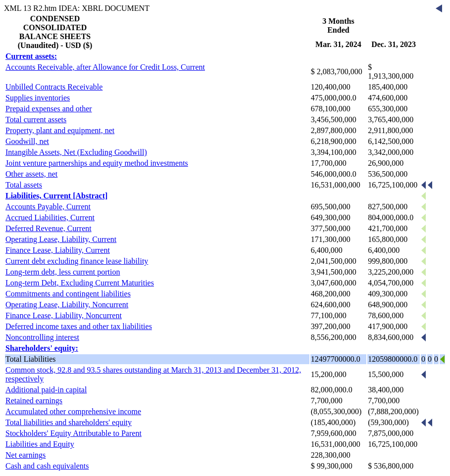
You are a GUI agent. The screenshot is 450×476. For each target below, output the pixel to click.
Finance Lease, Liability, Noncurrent (64, 315)
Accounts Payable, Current (48, 207)
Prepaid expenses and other (49, 109)
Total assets (24, 185)
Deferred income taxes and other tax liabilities (79, 326)
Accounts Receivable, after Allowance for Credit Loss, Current (105, 67)
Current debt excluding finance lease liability (77, 261)
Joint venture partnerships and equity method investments (97, 163)
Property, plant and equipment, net (60, 130)
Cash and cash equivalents (47, 466)
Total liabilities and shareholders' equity (69, 422)
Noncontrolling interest (42, 337)
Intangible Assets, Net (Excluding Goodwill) (76, 152)
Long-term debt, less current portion (63, 272)
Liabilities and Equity (40, 444)
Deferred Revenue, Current (49, 228)
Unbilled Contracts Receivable (54, 87)
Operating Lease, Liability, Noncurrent (67, 305)
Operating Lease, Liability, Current (61, 239)
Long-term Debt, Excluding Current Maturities (80, 283)
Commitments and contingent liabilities (68, 294)
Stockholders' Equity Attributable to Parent (74, 433)
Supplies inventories (38, 98)
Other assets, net (31, 174)
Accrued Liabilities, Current (50, 217)
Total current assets (36, 119)
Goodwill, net (27, 141)
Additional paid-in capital (46, 390)
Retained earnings (34, 401)
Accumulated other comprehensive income (73, 411)
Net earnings (25, 455)
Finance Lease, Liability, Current (58, 250)
